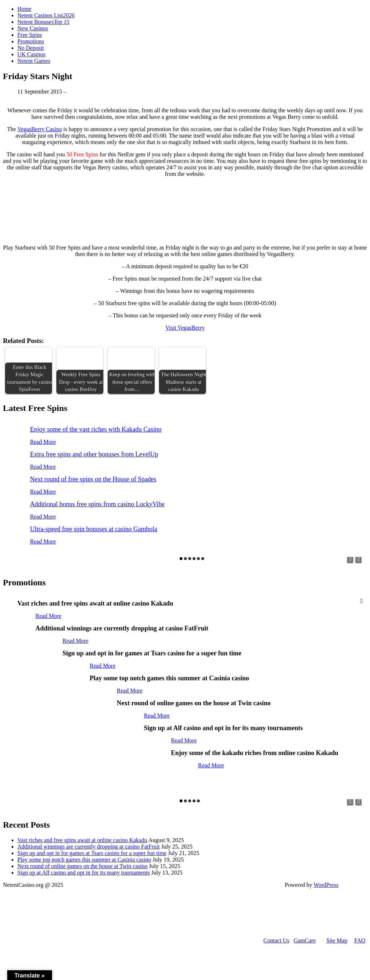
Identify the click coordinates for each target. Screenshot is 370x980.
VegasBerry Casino (40, 129)
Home (24, 9)
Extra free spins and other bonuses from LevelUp (94, 454)
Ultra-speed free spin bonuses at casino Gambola (94, 529)
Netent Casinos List (46, 15)
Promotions (31, 41)
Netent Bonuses (43, 22)
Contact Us (276, 940)
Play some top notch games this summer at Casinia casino (84, 860)
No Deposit (31, 48)
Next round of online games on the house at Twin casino (82, 866)
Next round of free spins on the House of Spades (93, 479)
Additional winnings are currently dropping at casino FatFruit (89, 847)
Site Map (337, 940)
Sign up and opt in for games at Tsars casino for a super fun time (92, 853)
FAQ (360, 940)
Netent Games (34, 61)
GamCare (305, 940)
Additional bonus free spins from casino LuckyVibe (97, 504)
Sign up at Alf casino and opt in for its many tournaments (84, 873)
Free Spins (30, 35)
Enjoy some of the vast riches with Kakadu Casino (96, 429)
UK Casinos (31, 54)
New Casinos (33, 28)
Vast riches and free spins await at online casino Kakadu (82, 840)
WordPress (326, 885)
